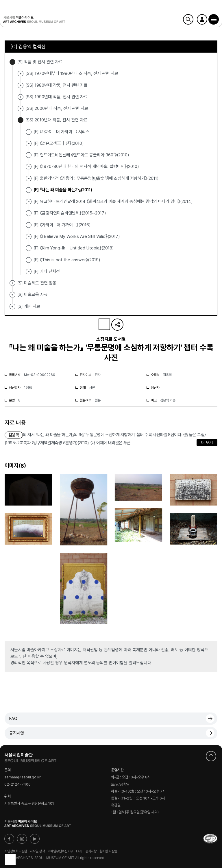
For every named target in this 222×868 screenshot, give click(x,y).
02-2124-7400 (17, 785)
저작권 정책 (37, 851)
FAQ (13, 719)
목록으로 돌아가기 (10, 859)
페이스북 (9, 839)
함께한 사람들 (108, 851)
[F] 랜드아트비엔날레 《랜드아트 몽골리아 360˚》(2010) (81, 155)
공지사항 (17, 733)
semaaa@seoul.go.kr (23, 777)
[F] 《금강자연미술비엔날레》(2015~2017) (70, 213)
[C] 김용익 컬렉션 (111, 47)
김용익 (14, 435)
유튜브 (35, 839)
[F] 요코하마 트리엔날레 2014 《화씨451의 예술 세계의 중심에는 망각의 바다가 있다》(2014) (113, 201)
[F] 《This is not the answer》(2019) (67, 260)
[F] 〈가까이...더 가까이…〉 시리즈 (62, 132)
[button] (214, 19)
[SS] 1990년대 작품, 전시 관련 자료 (21, 97)
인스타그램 (22, 839)
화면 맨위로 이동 (211, 756)
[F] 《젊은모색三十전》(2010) (59, 143)
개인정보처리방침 (16, 851)
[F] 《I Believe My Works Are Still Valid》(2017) (77, 236)
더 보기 (207, 443)
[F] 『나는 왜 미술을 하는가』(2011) (63, 190)
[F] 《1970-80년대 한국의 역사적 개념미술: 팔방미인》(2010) (86, 166)
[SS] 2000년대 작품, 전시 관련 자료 (21, 109)
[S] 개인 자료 (12, 307)
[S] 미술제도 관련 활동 (12, 283)
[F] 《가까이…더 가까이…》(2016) (62, 225)
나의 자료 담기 (104, 324)
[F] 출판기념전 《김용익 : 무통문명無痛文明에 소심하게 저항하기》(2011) (96, 178)
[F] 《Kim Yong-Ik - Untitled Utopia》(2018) (74, 248)
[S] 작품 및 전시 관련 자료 (12, 62)
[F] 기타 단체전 (47, 271)
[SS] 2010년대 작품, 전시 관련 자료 (21, 120)
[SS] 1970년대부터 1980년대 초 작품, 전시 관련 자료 (21, 74)
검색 (188, 19)
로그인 (202, 19)
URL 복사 (117, 325)
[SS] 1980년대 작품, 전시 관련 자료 (21, 85)
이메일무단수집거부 (60, 851)
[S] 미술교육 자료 (12, 295)
